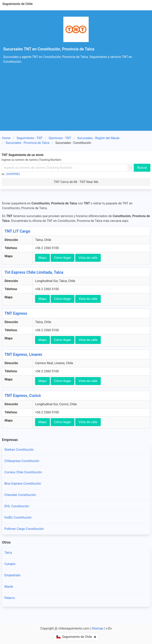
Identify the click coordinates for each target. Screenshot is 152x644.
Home (6, 138)
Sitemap (97, 628)
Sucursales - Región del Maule (98, 138)
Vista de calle (88, 258)
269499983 (13, 174)
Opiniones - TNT (60, 138)
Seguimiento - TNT (30, 138)
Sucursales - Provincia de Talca (28, 143)
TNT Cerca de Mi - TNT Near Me (76, 182)
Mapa (42, 258)
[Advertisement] (76, 101)
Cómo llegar (63, 258)
